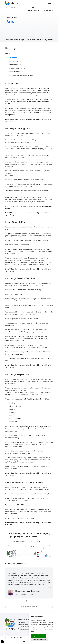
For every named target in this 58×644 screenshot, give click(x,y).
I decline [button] (42, 636)
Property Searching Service (41, 39)
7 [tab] (29, 601)
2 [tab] (21, 601)
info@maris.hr (24, 625)
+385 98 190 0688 (25, 630)
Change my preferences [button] (40, 640)
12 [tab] (36, 601)
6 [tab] (27, 601)
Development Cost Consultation (21, 76)
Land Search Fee (15, 65)
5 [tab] (25, 601)
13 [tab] (37, 601)
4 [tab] (23, 601)
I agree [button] (35, 636)
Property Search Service (18, 69)
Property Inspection (16, 72)
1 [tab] (19, 601)
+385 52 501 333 (24, 627)
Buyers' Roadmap (15, 39)
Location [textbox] (14, 8)
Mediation (13, 58)
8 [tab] (30, 601)
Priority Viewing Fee (16, 62)
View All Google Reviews (29, 607)
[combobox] (19, 8)
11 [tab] (35, 601)
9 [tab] (32, 601)
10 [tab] (33, 601)
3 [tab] (22, 601)
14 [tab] (39, 601)
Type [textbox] (32, 8)
